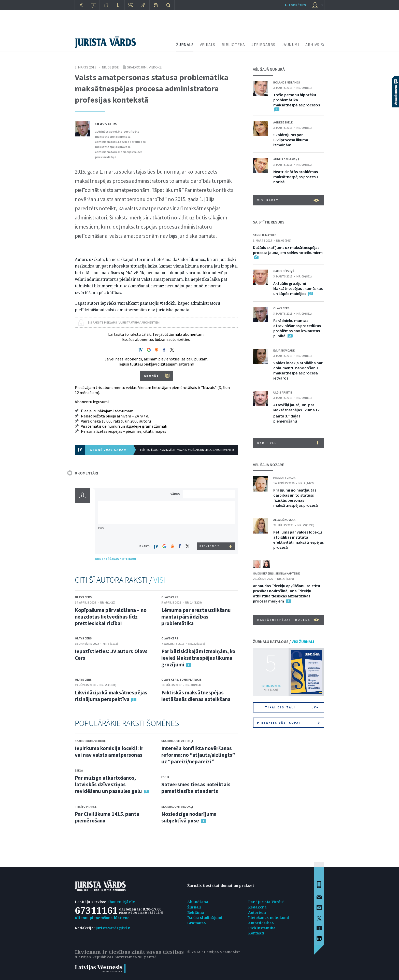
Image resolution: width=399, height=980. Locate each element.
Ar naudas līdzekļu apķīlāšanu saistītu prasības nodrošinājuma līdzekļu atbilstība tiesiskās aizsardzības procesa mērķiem (287, 593)
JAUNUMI (290, 45)
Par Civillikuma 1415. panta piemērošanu (107, 817)
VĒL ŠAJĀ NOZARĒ (268, 465)
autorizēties (295, 5)
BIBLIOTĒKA (233, 45)
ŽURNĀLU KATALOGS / (283, 641)
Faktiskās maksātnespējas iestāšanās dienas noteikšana (196, 696)
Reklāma (196, 912)
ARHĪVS (312, 45)
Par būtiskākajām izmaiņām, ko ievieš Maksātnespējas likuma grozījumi (198, 658)
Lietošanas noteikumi (269, 918)
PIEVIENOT (210, 546)
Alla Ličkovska (284, 520)
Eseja (79, 770)
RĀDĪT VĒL (288, 443)
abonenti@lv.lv (121, 902)
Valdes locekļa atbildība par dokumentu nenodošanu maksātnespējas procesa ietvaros (298, 370)
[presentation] (210, 533)
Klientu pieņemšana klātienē (102, 918)
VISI (159, 580)
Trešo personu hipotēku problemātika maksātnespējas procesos (297, 100)
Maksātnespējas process (288, 620)
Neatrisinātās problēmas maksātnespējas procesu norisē (296, 177)
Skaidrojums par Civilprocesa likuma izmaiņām (291, 140)
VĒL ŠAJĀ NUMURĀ (269, 69)
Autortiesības (261, 923)
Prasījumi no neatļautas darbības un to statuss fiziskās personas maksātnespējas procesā (296, 498)
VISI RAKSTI (288, 200)
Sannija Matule (265, 235)
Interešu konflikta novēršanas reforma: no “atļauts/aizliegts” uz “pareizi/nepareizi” (198, 755)
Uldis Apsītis (283, 392)
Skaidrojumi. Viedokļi (145, 67)
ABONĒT (152, 376)
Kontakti (256, 933)
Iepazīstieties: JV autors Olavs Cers (111, 655)
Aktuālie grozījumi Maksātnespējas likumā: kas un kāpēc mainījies (298, 288)
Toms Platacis (190, 680)
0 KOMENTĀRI (86, 473)
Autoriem (257, 912)
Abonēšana (198, 902)
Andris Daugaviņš (286, 159)
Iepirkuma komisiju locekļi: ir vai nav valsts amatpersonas (109, 752)
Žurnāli (194, 907)
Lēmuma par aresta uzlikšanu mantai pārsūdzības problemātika (196, 617)
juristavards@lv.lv (113, 928)
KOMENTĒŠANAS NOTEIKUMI (116, 559)
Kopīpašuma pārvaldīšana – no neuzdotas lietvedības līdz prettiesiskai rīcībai (111, 617)
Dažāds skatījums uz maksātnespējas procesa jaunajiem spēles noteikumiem (288, 250)
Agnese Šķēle (283, 122)
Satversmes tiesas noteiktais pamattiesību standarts (196, 788)
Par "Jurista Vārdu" (266, 902)
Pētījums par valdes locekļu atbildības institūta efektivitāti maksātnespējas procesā (298, 540)
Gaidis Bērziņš (284, 271)
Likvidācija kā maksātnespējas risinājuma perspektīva (111, 696)
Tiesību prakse (86, 807)
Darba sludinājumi (205, 918)
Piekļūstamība (262, 928)
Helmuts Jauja (284, 478)
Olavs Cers (106, 124)
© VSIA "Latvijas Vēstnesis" (214, 952)
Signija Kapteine (288, 573)
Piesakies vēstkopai (288, 723)
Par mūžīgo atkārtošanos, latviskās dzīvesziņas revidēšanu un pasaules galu (108, 784)
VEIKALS (208, 45)
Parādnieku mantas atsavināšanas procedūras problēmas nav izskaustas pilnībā (297, 328)
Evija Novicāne (284, 350)
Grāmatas (197, 923)
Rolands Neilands (287, 82)
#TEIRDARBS (263, 45)
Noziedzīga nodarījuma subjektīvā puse (189, 817)
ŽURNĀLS (185, 45)
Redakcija (258, 907)
